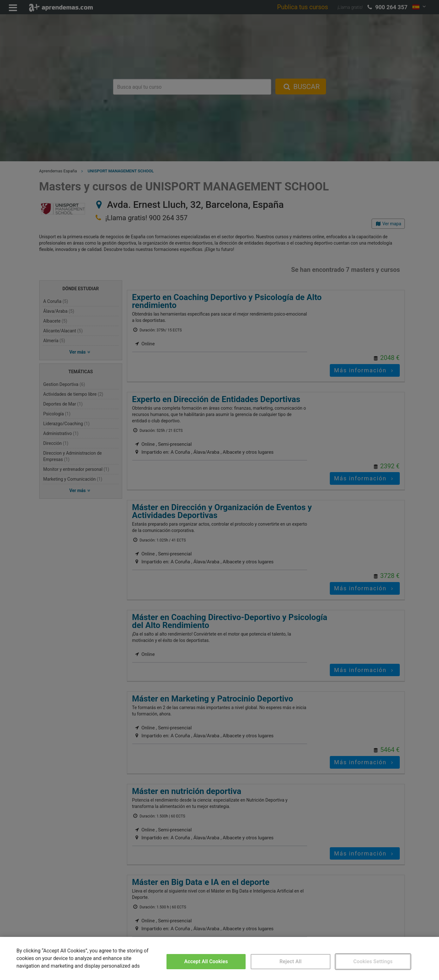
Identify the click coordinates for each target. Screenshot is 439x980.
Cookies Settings (373, 961)
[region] (219, 958)
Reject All (291, 961)
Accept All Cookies (206, 961)
